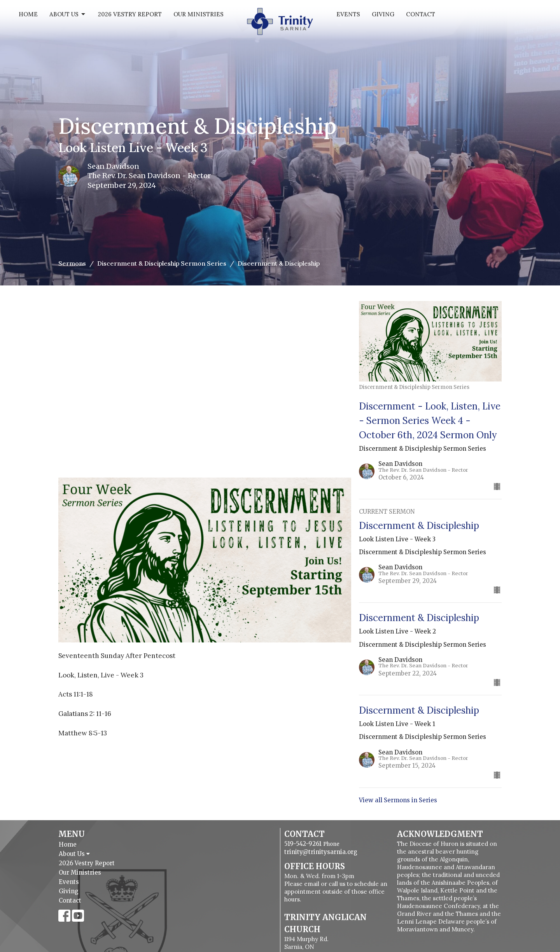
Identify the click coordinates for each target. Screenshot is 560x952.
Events (348, 14)
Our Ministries (199, 14)
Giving (383, 14)
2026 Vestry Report (130, 14)
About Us (68, 14)
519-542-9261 (303, 844)
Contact (421, 14)
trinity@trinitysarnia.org (321, 852)
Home (28, 14)
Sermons (72, 263)
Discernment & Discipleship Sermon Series (162, 263)
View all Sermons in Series (398, 800)
